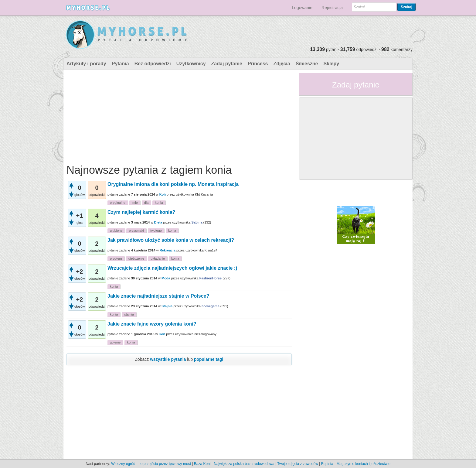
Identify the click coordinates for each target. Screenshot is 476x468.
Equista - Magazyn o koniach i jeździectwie (356, 464)
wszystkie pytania (168, 359)
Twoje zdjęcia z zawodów (298, 464)
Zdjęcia (282, 64)
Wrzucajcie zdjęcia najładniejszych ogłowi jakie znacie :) (172, 268)
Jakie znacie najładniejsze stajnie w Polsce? (158, 296)
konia (159, 203)
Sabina (197, 222)
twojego (156, 231)
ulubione (116, 231)
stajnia (129, 314)
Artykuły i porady (86, 64)
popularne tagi (209, 359)
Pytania (120, 64)
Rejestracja (332, 8)
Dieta (158, 222)
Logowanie (302, 8)
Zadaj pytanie (227, 64)
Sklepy (331, 64)
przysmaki (136, 231)
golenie (115, 342)
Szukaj (406, 7)
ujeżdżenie (136, 258)
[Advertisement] (179, 115)
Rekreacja (168, 250)
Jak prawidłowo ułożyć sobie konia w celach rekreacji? (171, 240)
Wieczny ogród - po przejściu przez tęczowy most (151, 464)
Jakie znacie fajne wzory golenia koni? (152, 324)
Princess (258, 64)
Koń (163, 194)
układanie (158, 258)
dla (146, 203)
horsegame (211, 306)
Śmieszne (307, 64)
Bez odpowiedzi (153, 64)
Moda (166, 278)
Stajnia (167, 306)
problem (116, 258)
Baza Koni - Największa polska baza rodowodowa (234, 464)
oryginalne (118, 203)
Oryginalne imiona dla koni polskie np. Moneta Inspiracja (173, 184)
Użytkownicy (191, 64)
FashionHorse (211, 278)
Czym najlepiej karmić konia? (141, 212)
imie (135, 203)
